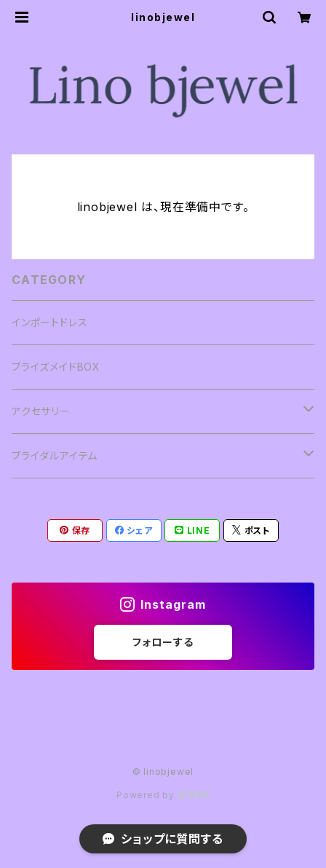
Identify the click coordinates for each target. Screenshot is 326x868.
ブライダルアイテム (55, 455)
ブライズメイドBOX (56, 367)
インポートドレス (49, 322)
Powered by (163, 795)
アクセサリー (41, 411)
